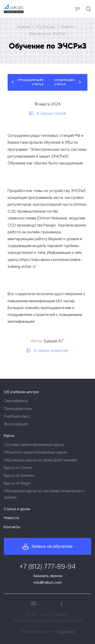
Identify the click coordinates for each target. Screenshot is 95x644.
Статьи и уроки (17, 509)
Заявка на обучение (52, 546)
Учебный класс (17, 416)
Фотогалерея (16, 424)
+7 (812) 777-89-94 (48, 566)
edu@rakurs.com (48, 582)
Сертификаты (16, 401)
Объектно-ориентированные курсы (35, 452)
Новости (11, 518)
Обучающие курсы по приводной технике (40, 460)
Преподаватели (18, 409)
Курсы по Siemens (19, 476)
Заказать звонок (48, 576)
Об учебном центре (21, 392)
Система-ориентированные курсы (34, 445)
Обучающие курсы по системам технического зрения (44, 494)
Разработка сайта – (48, 632)
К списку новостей (51, 351)
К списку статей (51, 113)
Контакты (12, 527)
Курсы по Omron (18, 468)
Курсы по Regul (17, 483)
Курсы (9, 435)
